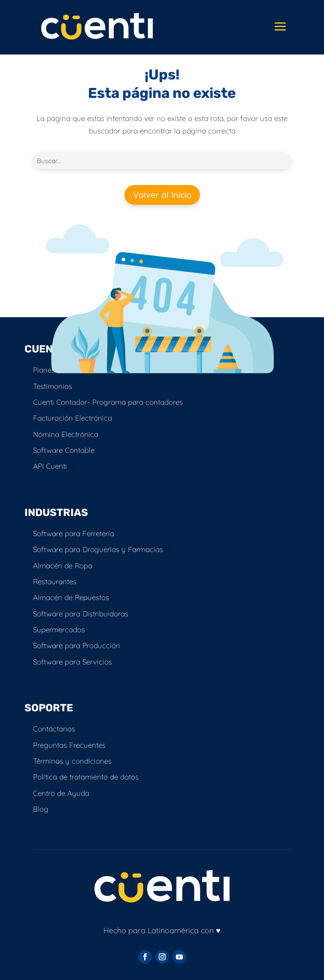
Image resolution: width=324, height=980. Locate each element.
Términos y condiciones (72, 761)
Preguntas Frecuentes (69, 745)
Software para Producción (77, 645)
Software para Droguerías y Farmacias (98, 549)
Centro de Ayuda (61, 793)
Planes (44, 370)
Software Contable (64, 450)
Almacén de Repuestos (71, 597)
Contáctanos (54, 729)
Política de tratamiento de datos (86, 777)
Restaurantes (55, 581)
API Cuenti (50, 466)
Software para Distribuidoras (81, 614)
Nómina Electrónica (66, 434)
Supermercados (59, 630)
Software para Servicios (73, 662)
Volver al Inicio (162, 195)
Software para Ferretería (74, 533)
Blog (41, 809)
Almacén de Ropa (63, 566)
